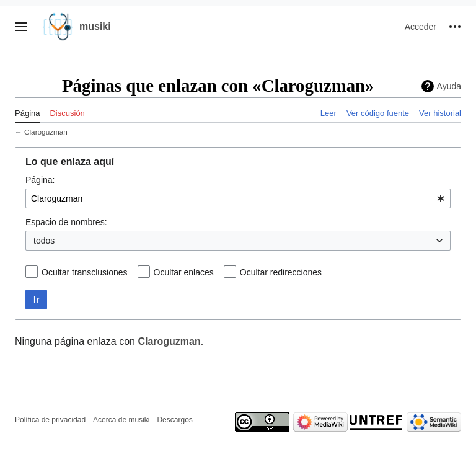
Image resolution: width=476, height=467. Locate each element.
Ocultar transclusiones (85, 272)
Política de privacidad (50, 420)
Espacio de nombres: (66, 222)
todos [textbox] (44, 241)
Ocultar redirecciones (281, 272)
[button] (21, 27)
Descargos (174, 420)
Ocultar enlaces (184, 272)
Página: (40, 180)
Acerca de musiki (121, 420)
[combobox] (238, 198)
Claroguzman (46, 132)
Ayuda (449, 86)
